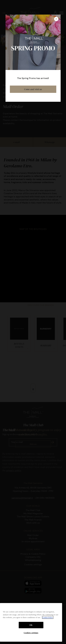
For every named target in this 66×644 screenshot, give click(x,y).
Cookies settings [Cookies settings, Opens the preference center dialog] (31, 633)
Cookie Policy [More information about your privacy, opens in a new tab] (48, 617)
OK (31, 625)
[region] (31, 622)
